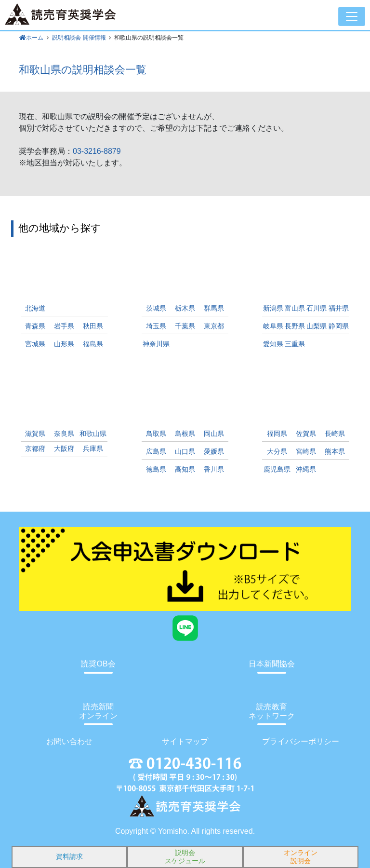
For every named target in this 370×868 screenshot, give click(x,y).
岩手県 (64, 326)
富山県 (295, 308)
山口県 (185, 452)
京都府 (35, 449)
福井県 (339, 308)
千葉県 (185, 326)
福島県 (93, 344)
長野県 (295, 326)
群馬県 (214, 308)
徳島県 (156, 469)
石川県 (317, 308)
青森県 (35, 326)
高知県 (185, 469)
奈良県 (64, 434)
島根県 (185, 434)
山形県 (64, 344)
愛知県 (273, 344)
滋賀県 (35, 434)
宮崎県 (306, 452)
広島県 (156, 452)
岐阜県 (273, 326)
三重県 (295, 344)
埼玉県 (156, 326)
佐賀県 (306, 434)
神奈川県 (156, 344)
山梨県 (317, 326)
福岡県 (277, 434)
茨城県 (156, 308)
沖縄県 (306, 469)
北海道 (35, 308)
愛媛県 (214, 452)
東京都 (214, 326)
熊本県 (335, 452)
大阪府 (64, 449)
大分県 (277, 452)
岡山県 (214, 434)
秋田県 (93, 326)
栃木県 (185, 308)
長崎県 (335, 434)
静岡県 (339, 326)
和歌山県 (93, 434)
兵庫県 (93, 449)
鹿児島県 (277, 469)
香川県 (214, 469)
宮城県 (35, 344)
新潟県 (273, 308)
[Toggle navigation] (352, 16)
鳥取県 (156, 434)
